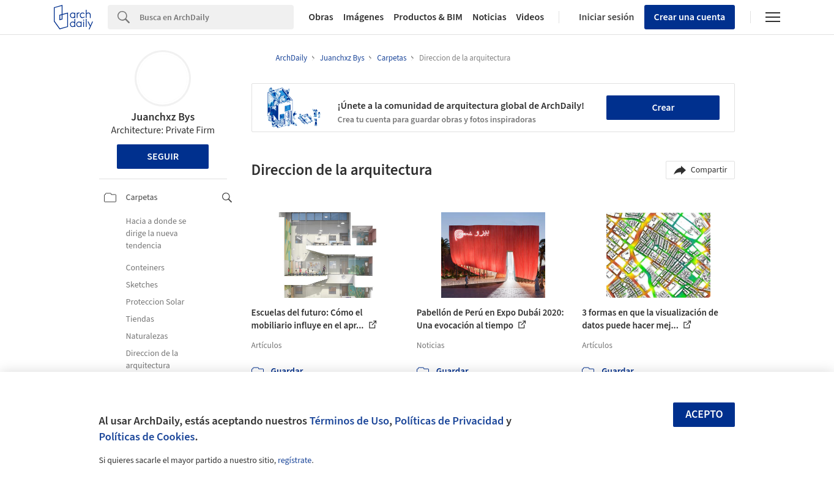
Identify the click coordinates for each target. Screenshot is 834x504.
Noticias (490, 17)
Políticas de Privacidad (449, 421)
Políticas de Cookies (147, 437)
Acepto (704, 414)
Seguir (163, 157)
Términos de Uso (349, 421)
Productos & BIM (428, 17)
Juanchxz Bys (163, 117)
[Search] (217, 17)
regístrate (295, 461)
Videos (531, 17)
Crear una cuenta (690, 17)
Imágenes (363, 17)
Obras (321, 17)
